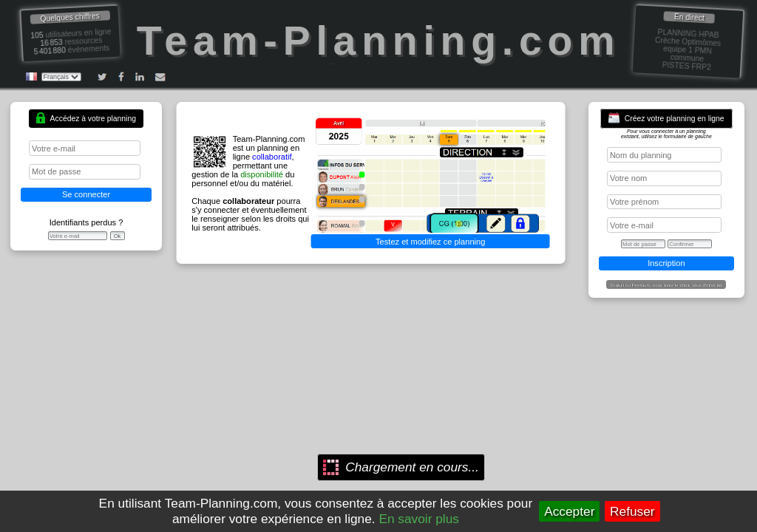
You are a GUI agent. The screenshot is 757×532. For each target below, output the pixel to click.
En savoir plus (419, 519)
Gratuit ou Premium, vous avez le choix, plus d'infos (666, 285)
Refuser (632, 511)
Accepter (569, 511)
